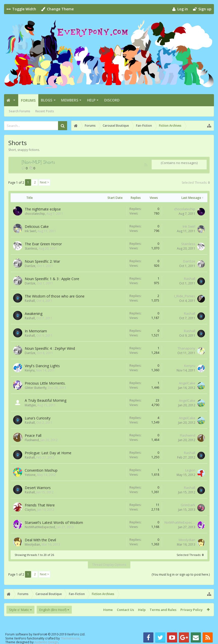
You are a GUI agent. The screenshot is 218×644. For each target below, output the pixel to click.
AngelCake (187, 383)
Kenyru (30, 370)
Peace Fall (33, 435)
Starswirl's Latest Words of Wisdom (54, 522)
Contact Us (125, 610)
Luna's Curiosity (38, 418)
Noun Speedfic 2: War (42, 261)
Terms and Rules (163, 610)
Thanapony (186, 348)
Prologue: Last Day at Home (48, 453)
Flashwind (32, 440)
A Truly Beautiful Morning (46, 400)
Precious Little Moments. (45, 383)
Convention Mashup (41, 470)
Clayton (30, 510)
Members (70, 100)
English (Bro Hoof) (53, 610)
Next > (44, 182)
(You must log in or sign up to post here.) (181, 574)
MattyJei (30, 405)
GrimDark (188, 505)
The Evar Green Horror (43, 244)
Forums (28, 100)
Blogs (47, 100)
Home (108, 610)
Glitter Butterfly (36, 388)
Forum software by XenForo (45, 634)
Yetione (30, 475)
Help (91, 100)
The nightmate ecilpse (43, 209)
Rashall (190, 279)
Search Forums (20, 111)
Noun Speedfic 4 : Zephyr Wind (50, 348)
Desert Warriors (38, 488)
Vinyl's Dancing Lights (42, 366)
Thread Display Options (109, 565)
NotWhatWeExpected (40, 527)
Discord (112, 100)
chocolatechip (35, 214)
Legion (190, 470)
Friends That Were (40, 505)
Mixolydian (32, 544)
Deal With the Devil (40, 540)
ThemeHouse (70, 638)
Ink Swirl (30, 231)
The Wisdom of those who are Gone (55, 296)
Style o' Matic (19, 610)
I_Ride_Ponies (185, 296)
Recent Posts (45, 111)
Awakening (34, 314)
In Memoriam (36, 331)
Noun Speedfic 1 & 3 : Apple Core (52, 279)
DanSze (30, 266)
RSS (146, 165)
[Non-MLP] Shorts (38, 162)
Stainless (31, 248)
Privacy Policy (192, 610)
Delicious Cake (37, 226)
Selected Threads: (196, 183)
